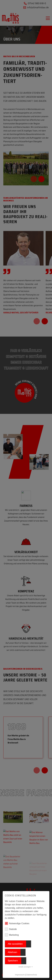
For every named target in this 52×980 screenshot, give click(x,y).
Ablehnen (12, 952)
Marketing (12, 935)
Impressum (20, 975)
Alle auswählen (15, 944)
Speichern (13, 961)
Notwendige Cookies (17, 923)
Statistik (11, 929)
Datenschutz (32, 975)
